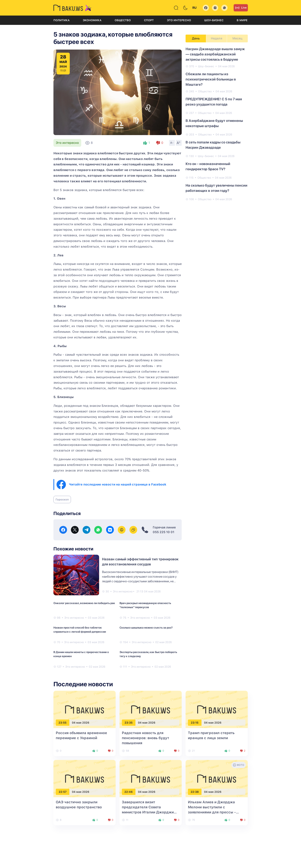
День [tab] (196, 38)
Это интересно (179, 20)
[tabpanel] (217, 124)
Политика (62, 20)
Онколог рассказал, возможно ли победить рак (84, 603)
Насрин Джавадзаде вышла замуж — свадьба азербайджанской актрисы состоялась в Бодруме (215, 54)
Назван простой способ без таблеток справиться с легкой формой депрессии (80, 630)
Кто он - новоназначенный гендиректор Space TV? (208, 166)
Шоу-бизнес (214, 20)
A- (172, 143)
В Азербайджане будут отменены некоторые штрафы (214, 123)
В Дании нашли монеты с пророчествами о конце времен (81, 654)
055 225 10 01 (164, 532)
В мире (242, 20)
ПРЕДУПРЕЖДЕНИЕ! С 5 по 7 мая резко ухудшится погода (214, 102)
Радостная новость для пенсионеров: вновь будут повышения (145, 738)
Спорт (149, 20)
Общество (123, 20)
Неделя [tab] (217, 38)
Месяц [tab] (237, 38)
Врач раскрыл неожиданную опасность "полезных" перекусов (145, 605)
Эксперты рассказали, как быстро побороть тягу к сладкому (148, 654)
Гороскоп (62, 499)
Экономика (92, 20)
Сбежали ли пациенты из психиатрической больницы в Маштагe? (211, 79)
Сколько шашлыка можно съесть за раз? (146, 628)
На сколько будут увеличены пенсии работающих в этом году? (216, 188)
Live (241, 8)
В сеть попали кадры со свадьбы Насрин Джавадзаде (213, 145)
